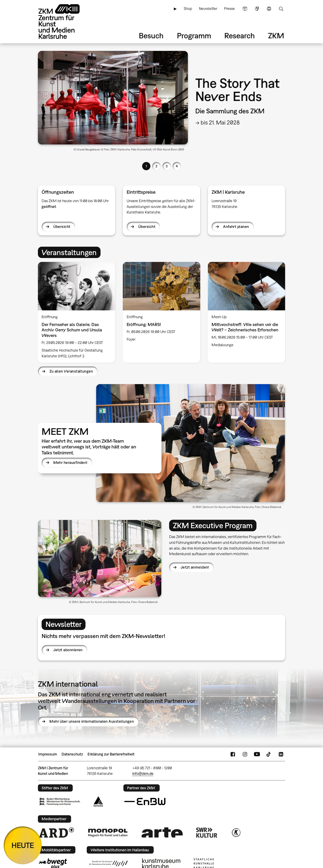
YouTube (257, 754)
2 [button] (156, 166)
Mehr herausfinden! (70, 463)
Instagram (245, 754)
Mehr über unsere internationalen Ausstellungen (92, 721)
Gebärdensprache (257, 9)
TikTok (269, 754)
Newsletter (208, 9)
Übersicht (62, 227)
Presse (229, 9)
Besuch (151, 36)
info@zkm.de (143, 774)
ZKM (276, 36)
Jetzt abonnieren (68, 650)
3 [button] (167, 166)
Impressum (48, 754)
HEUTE (23, 845)
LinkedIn (281, 754)
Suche (281, 9)
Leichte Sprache (245, 9)
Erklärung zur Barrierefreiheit (111, 754)
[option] (162, 103)
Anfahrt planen (236, 227)
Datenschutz (72, 754)
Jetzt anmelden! (195, 567)
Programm (194, 36)
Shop (188, 9)
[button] (191, 443)
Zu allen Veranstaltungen (71, 371)
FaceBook (233, 754)
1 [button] (146, 166)
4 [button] (177, 166)
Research (240, 36)
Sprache (269, 9)
